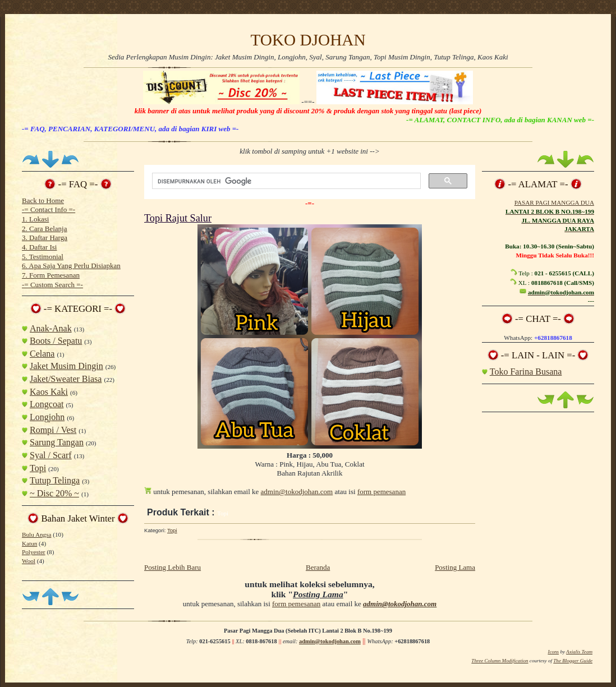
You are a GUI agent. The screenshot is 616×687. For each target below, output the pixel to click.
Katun (29, 543)
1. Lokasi (35, 219)
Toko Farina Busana (526, 372)
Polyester (34, 552)
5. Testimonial (43, 257)
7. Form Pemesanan (51, 275)
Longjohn (47, 417)
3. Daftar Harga (45, 238)
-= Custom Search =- (52, 285)
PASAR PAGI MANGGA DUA (554, 202)
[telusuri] (285, 181)
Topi (38, 468)
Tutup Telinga (55, 480)
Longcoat (47, 404)
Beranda (318, 567)
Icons (553, 652)
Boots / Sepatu (56, 341)
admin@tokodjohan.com (297, 492)
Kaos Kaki (49, 392)
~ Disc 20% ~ (54, 493)
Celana (42, 354)
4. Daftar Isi (39, 247)
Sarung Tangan (57, 442)
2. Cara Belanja (45, 229)
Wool (29, 561)
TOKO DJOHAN (308, 40)
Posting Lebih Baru (173, 567)
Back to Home (43, 200)
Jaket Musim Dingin (66, 366)
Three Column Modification (500, 661)
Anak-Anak (51, 328)
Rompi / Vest (53, 430)
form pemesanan (381, 492)
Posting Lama (455, 567)
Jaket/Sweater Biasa (66, 379)
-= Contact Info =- (49, 209)
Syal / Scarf (51, 455)
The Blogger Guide (573, 661)
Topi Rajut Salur (178, 218)
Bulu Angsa (36, 534)
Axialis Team (579, 652)
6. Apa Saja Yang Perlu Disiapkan (71, 266)
